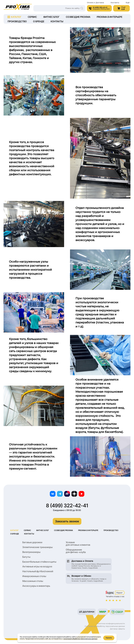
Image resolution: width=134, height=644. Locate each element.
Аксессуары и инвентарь (36, 586)
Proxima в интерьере (110, 17)
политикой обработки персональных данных (80, 638)
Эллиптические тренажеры (37, 547)
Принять (109, 637)
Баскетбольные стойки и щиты (39, 562)
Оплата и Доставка (95, 3)
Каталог (14, 17)
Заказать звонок (67, 521)
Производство (17, 21)
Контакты (115, 3)
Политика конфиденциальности (111, 624)
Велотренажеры (31, 552)
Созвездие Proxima (78, 17)
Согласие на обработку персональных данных (105, 626)
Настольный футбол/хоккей (38, 572)
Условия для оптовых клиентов (78, 544)
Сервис (32, 17)
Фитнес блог (51, 17)
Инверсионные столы (34, 576)
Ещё (128, 3)
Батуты (26, 557)
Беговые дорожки (32, 543)
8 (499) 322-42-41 (67, 506)
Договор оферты (117, 629)
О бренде (39, 21)
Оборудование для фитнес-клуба (76, 551)
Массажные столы (33, 581)
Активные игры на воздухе (37, 567)
